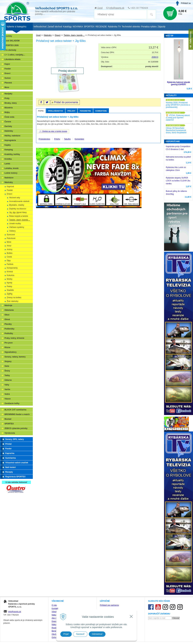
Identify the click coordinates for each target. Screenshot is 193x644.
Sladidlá (10, 290)
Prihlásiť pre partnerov (109, 605)
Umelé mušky (15, 224)
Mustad (8, 419)
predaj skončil (152, 66)
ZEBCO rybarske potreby (16, 428)
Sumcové (11, 235)
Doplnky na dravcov (18, 209)
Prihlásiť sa (186, 3)
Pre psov (9, 343)
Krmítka (8, 159)
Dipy (9, 261)
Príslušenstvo (56, 111)
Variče (7, 389)
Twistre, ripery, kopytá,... (20, 220)
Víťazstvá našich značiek (17, 463)
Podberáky (9, 329)
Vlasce (8, 399)
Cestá (9, 257)
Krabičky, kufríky (12, 154)
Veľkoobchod (40, 27)
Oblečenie (9, 310)
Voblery (12, 231)
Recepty (9, 472)
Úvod (100, 8)
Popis (41, 111)
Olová (7, 319)
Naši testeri (11, 467)
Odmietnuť (97, 634)
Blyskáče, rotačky (17, 205)
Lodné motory (11, 173)
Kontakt (55, 608)
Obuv (7, 315)
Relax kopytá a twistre (19, 216)
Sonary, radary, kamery (15, 357)
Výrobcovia (10, 433)
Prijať (66, 634)
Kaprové (10, 187)
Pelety (9, 286)
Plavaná (8, 83)
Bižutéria (9, 108)
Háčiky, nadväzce (12, 136)
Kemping (9, 150)
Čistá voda (9, 117)
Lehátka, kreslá (11, 168)
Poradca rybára (149, 27)
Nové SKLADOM (12, 41)
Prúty (7, 98)
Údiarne (8, 380)
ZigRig (10, 294)
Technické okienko (131, 27)
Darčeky (8, 126)
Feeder (8, 69)
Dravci (7, 73)
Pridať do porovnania (66, 102)
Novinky (8, 36)
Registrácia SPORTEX (15, 477)
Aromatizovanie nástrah (19, 201)
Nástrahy (9, 182)
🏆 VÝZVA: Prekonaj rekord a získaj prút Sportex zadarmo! (178, 118)
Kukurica (11, 275)
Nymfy (9, 283)
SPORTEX (9, 424)
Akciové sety (15, 198)
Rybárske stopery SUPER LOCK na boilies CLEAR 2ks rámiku (178, 181)
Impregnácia (10, 140)
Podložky (9, 333)
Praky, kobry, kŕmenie (14, 338)
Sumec (8, 78)
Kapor (7, 64)
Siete (7, 366)
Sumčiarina (11, 458)
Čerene (8, 122)
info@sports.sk (117, 8)
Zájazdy (161, 27)
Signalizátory (11, 352)
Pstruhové (11, 238)
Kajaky (8, 145)
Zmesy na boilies (14, 298)
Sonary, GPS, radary (15, 439)
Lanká (7, 164)
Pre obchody (10, 50)
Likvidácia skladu (12, 59)
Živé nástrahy (13, 301)
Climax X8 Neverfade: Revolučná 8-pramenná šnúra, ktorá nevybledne (176, 130)
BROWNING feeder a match (17, 414)
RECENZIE (101, 27)
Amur (9, 246)
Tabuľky (67, 139)
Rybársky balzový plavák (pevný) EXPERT (179, 83)
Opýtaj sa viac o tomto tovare (53, 131)
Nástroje (8, 305)
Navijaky (8, 94)
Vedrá (7, 394)
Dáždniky (9, 131)
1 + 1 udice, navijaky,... (15, 55)
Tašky (7, 375)
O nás (54, 605)
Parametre (85, 111)
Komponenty (12, 268)
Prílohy (71, 111)
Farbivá (10, 264)
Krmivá (10, 272)
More (7, 87)
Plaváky (8, 324)
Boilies (10, 253)
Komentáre (101, 111)
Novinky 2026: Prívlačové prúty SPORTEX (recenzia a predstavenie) (178, 105)
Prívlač (8, 444)
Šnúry (7, 371)
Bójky (7, 112)
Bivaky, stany (11, 103)
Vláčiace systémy (17, 227)
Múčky (10, 279)
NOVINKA (78, 27)
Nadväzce (9, 178)
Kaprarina (10, 453)
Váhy (7, 385)
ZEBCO (155, 57)
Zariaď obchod (55, 27)
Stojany (8, 361)
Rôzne (7, 347)
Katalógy (67, 27)
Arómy (10, 249)
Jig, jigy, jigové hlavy (18, 212)
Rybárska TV (114, 27)
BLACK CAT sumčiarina (15, 410)
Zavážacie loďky (12, 403)
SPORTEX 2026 (11, 45)
